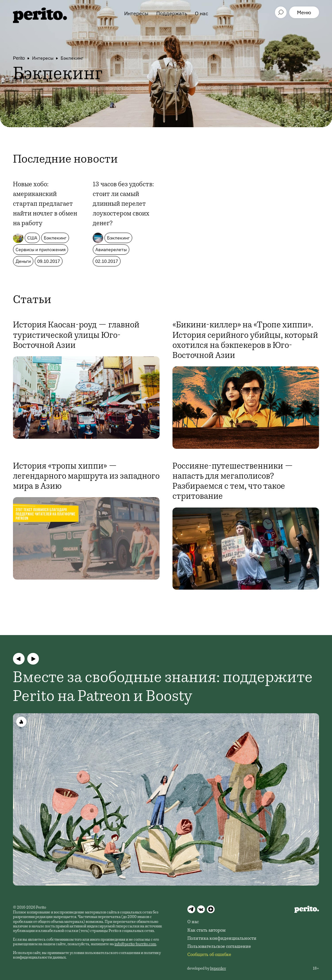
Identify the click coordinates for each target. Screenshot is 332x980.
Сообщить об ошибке (209, 955)
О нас (202, 13)
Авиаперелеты (111, 250)
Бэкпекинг (72, 58)
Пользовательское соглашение (219, 947)
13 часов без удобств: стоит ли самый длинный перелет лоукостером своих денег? (123, 204)
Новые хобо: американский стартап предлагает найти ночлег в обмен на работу (45, 204)
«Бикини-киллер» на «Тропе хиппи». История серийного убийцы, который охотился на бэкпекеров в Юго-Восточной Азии (245, 341)
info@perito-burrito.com (135, 944)
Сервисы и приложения (41, 250)
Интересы (136, 13)
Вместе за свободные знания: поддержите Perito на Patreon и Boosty (163, 688)
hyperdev (218, 969)
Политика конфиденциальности (222, 939)
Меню (304, 12)
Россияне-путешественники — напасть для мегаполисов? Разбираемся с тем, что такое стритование (233, 482)
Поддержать (172, 13)
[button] (19, 659)
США (32, 238)
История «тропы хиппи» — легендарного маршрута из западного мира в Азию (86, 477)
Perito (19, 58)
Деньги (23, 261)
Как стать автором (207, 931)
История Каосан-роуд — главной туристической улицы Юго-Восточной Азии (76, 336)
